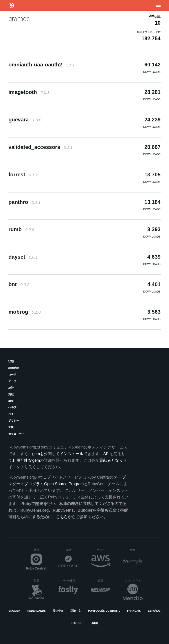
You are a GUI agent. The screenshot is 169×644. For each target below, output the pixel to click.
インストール (72, 454)
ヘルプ (12, 407)
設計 (72, 550)
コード (12, 375)
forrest (23, 175)
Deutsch (77, 623)
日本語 (94, 623)
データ (12, 381)
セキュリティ (16, 434)
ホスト (104, 550)
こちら (62, 517)
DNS (136, 550)
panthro (24, 202)
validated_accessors (40, 147)
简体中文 (58, 611)
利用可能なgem (26, 460)
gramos (19, 19)
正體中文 (76, 611)
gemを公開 (42, 454)
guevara (25, 120)
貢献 (11, 394)
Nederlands (36, 611)
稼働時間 (14, 368)
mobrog (24, 312)
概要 (11, 401)
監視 (40, 580)
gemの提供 (70, 580)
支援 (11, 427)
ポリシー (14, 421)
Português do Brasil (104, 611)
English (14, 611)
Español (154, 611)
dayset (23, 257)
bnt (19, 284)
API (11, 414)
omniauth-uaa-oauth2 (41, 65)
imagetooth (29, 92)
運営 (40, 551)
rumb (21, 229)
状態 (11, 361)
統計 (11, 388)
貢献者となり (111, 460)
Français (134, 611)
